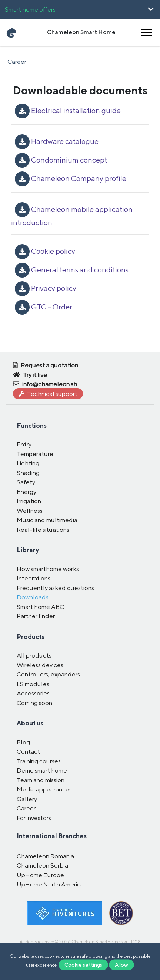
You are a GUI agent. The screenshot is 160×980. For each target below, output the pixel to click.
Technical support (48, 394)
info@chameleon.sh (45, 384)
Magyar (24, 77)
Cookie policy (45, 251)
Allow (121, 965)
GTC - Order (44, 307)
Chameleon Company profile (71, 178)
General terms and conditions (72, 270)
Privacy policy (46, 288)
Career (17, 62)
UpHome (23, 45)
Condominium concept (61, 160)
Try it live (30, 375)
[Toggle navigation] (147, 32)
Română (63, 77)
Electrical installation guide (68, 110)
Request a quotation (46, 365)
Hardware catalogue (57, 141)
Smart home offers (30, 9)
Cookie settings (83, 965)
